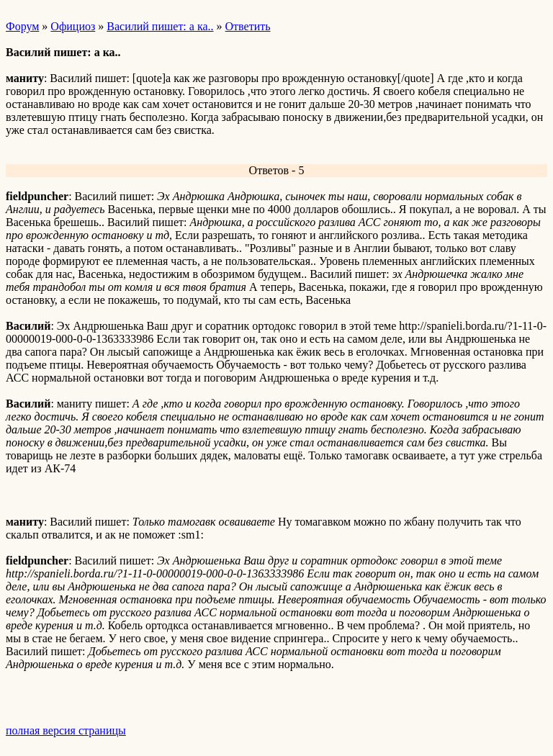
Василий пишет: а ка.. (160, 26)
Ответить (248, 26)
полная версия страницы (66, 730)
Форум (22, 26)
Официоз (73, 26)
